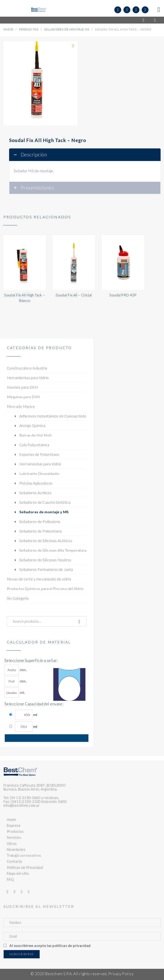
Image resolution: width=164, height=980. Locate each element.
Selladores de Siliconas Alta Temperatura (53, 550)
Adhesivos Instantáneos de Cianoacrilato (53, 416)
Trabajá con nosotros (24, 855)
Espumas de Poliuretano (39, 454)
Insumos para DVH (22, 387)
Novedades (16, 849)
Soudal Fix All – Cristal (74, 295)
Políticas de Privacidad (25, 867)
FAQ (10, 879)
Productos (29, 29)
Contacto (15, 861)
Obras (12, 843)
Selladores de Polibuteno (40, 521)
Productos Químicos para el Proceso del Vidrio (45, 589)
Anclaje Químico (33, 425)
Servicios (14, 837)
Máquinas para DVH (24, 397)
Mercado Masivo (21, 406)
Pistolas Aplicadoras (36, 483)
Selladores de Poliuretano (41, 531)
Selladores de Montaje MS (67, 29)
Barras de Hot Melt (36, 435)
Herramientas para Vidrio (28, 378)
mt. (15, 693)
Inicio (8, 29)
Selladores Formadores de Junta (46, 569)
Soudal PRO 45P (123, 295)
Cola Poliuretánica (34, 445)
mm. (16, 670)
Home (12, 819)
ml (26, 715)
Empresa (14, 825)
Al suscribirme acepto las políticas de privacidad (50, 946)
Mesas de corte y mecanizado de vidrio (39, 579)
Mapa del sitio (18, 873)
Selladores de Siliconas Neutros (45, 560)
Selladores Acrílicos (35, 493)
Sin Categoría (18, 598)
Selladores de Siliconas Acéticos (46, 541)
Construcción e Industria (27, 368)
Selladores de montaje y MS (44, 512)
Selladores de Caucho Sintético (45, 502)
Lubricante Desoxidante (39, 473)
